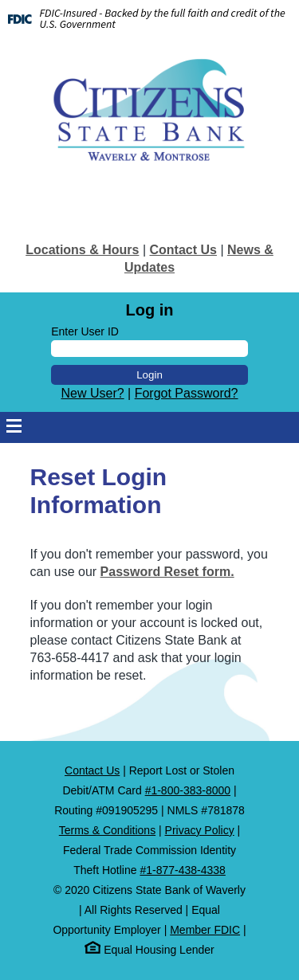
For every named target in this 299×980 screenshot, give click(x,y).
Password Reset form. (167, 572)
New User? (92, 393)
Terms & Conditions (107, 830)
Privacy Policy (200, 830)
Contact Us (183, 250)
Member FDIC (205, 930)
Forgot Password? (187, 393)
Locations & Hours (82, 250)
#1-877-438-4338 (182, 870)
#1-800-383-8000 (188, 790)
